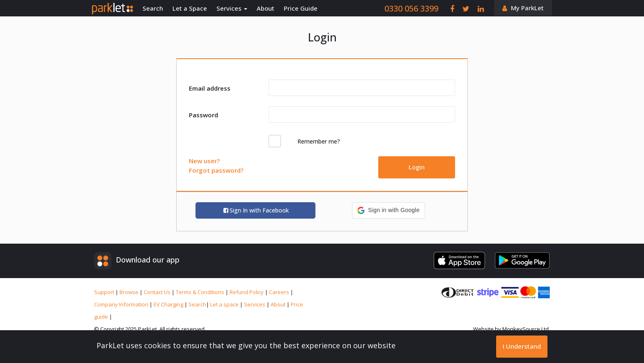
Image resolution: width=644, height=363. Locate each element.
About (266, 8)
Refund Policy (247, 292)
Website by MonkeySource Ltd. (512, 329)
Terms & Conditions (201, 292)
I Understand (522, 346)
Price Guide (301, 8)
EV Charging (169, 304)
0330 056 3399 (411, 8)
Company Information (122, 304)
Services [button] (232, 8)
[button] (388, 210)
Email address (210, 88)
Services (255, 304)
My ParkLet (527, 8)
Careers (280, 292)
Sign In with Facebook (256, 210)
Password (204, 115)
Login (417, 167)
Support (105, 292)
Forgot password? (216, 170)
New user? (204, 161)
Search (153, 8)
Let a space (225, 304)
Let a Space (190, 8)
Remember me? (319, 141)
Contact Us (158, 292)
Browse (130, 292)
